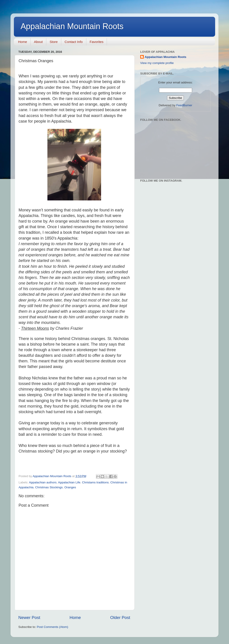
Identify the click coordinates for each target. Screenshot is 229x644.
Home (23, 42)
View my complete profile (157, 63)
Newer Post (29, 617)
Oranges (70, 487)
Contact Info (74, 42)
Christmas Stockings (49, 487)
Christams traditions (95, 482)
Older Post (120, 617)
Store (54, 42)
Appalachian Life (69, 482)
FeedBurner (184, 105)
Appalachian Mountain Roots (72, 26)
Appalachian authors (43, 482)
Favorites (97, 42)
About (38, 42)
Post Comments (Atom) (53, 627)
